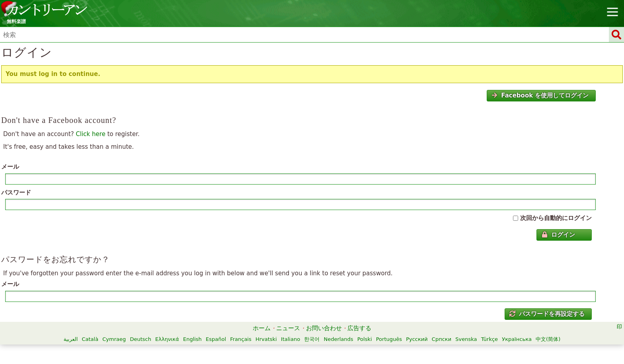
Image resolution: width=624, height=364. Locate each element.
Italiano (291, 339)
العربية (71, 339)
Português (389, 339)
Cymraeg (114, 339)
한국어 (312, 339)
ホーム (262, 328)
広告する (359, 328)
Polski (365, 339)
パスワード (16, 193)
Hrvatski (266, 339)
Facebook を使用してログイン (540, 95)
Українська (517, 339)
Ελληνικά (167, 339)
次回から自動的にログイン (556, 218)
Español (216, 339)
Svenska (466, 339)
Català (90, 339)
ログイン (558, 235)
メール (10, 167)
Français (241, 339)
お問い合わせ (324, 328)
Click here (91, 134)
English (192, 339)
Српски (442, 339)
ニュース (288, 328)
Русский (417, 339)
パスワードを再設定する (547, 314)
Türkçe (489, 339)
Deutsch (140, 339)
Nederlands (338, 339)
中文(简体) (548, 339)
